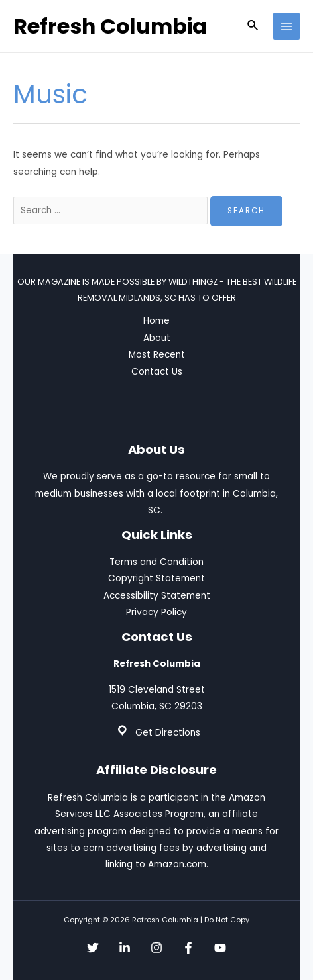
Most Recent (157, 355)
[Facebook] (188, 948)
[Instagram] (156, 948)
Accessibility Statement (157, 596)
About (157, 338)
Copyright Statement (156, 578)
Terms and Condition (156, 562)
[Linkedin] (125, 948)
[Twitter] (93, 948)
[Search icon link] (253, 26)
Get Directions (168, 733)
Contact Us (157, 372)
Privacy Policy (156, 612)
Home (156, 321)
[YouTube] (220, 948)
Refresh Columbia (110, 26)
